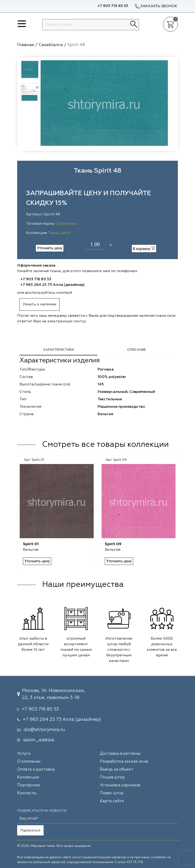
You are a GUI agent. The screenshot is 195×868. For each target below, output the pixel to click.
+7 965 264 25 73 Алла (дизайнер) (53, 285)
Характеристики (59, 350)
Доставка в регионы (120, 754)
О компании (29, 762)
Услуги (24, 754)
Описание (136, 350)
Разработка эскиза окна (124, 762)
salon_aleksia (39, 740)
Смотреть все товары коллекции (105, 445)
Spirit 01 (31, 544)
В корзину (144, 249)
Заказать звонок (156, 6)
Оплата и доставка (36, 770)
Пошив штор (112, 777)
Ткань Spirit (59, 233)
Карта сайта (112, 801)
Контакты (27, 793)
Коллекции (28, 777)
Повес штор (112, 793)
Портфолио (29, 785)
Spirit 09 (113, 544)
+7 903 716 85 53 (113, 6)
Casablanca (66, 224)
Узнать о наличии (40, 304)
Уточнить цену (50, 248)
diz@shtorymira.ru (44, 730)
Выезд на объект (117, 770)
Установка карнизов (120, 785)
